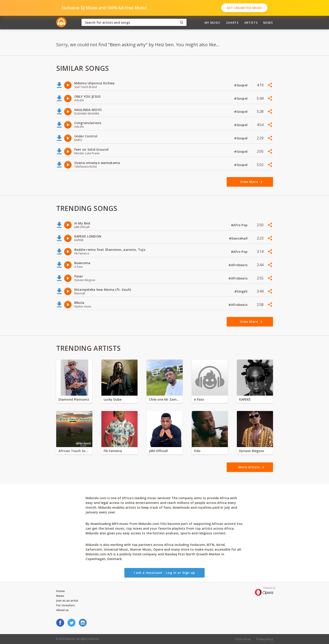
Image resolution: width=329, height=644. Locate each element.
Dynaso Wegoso (252, 451)
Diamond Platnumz (74, 399)
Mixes (268, 23)
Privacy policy (265, 639)
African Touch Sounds (74, 451)
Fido (197, 451)
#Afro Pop (240, 225)
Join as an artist (67, 600)
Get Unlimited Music (244, 8)
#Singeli (241, 291)
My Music (212, 23)
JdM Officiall (158, 451)
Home (61, 591)
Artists (251, 23)
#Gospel (241, 85)
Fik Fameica (113, 451)
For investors (65, 605)
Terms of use (243, 639)
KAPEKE (245, 399)
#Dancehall (239, 238)
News (60, 596)
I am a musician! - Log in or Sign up (164, 573)
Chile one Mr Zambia (165, 399)
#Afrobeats (238, 265)
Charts (232, 23)
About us (62, 610)
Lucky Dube (113, 399)
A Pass (199, 399)
